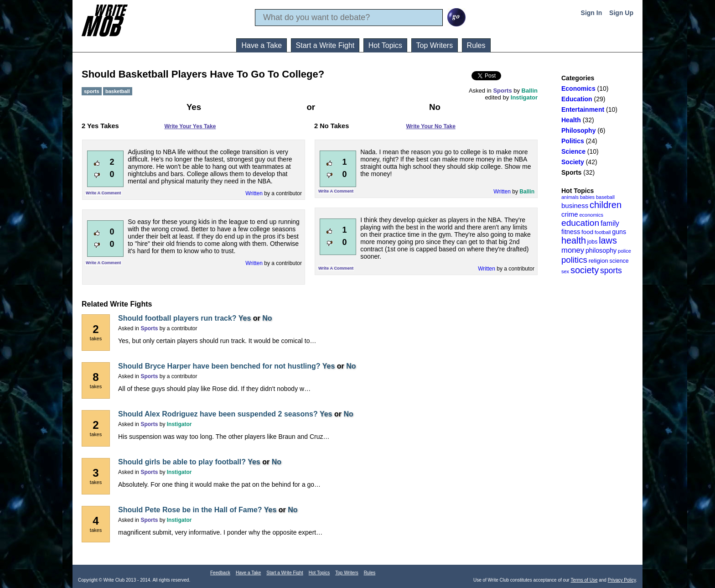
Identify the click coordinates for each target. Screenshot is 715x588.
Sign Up (621, 13)
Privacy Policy (622, 580)
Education (577, 99)
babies (587, 197)
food (587, 232)
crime (570, 214)
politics (574, 260)
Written (254, 193)
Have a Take (262, 45)
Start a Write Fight (325, 45)
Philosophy (578, 130)
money (573, 250)
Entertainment (583, 109)
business (575, 206)
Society (573, 162)
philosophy (601, 250)
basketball (118, 91)
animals (570, 197)
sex (565, 271)
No (267, 318)
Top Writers (435, 45)
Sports (571, 172)
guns (619, 232)
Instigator (524, 97)
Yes (245, 318)
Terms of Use (584, 580)
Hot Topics (385, 45)
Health (571, 120)
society (585, 270)
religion (598, 261)
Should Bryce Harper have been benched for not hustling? (219, 366)
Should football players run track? (177, 318)
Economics (578, 88)
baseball (605, 197)
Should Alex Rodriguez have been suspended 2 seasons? (218, 414)
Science (573, 151)
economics (591, 215)
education (580, 223)
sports (611, 271)
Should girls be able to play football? (182, 462)
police (624, 251)
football (603, 232)
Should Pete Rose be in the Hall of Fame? (190, 510)
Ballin (530, 91)
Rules (476, 45)
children (606, 205)
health (574, 240)
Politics (573, 141)
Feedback (220, 573)
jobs (593, 242)
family (610, 223)
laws (608, 240)
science (619, 261)
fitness (571, 232)
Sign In (592, 13)
